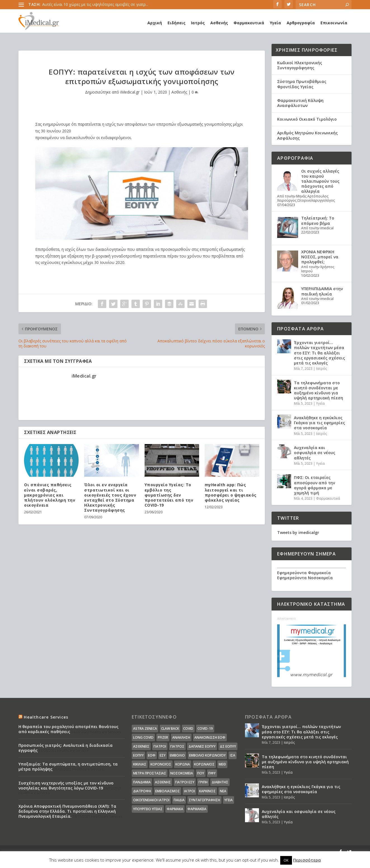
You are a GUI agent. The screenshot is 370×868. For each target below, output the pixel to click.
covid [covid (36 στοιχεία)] (188, 728)
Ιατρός (198, 23)
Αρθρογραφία (301, 23)
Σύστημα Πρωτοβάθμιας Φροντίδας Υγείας (302, 84)
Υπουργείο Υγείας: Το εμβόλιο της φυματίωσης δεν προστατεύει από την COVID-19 (169, 495)
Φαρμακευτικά (249, 23)
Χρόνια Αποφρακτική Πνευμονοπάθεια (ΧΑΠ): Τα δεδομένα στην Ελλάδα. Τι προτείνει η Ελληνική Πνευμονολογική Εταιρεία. (67, 811)
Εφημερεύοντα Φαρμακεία (304, 573)
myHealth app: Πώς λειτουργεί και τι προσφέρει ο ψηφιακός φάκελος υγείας (231, 492)
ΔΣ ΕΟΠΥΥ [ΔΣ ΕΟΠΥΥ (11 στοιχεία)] (228, 746)
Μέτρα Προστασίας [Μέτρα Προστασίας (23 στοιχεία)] (150, 773)
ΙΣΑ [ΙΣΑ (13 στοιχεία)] (233, 755)
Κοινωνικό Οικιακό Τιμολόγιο (307, 119)
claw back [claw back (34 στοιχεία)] (170, 728)
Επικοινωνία (334, 23)
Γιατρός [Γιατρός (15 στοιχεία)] (177, 746)
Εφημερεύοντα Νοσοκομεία (305, 578)
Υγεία (275, 23)
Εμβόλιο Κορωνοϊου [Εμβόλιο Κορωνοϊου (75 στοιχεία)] (207, 755)
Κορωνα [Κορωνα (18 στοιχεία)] (183, 764)
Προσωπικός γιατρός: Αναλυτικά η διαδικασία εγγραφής (66, 748)
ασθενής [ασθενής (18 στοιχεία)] (163, 782)
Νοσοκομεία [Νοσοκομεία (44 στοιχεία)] (182, 773)
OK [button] (286, 860)
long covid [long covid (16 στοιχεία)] (143, 737)
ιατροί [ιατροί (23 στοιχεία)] (189, 791)
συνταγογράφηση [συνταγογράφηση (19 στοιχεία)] (204, 800)
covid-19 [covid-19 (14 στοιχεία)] (205, 728)
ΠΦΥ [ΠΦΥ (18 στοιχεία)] (212, 773)
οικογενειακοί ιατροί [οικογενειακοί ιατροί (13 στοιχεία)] (151, 800)
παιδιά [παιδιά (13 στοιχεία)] (179, 800)
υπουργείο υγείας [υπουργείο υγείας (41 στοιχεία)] (148, 809)
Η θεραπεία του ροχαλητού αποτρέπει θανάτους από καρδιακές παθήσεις (69, 729)
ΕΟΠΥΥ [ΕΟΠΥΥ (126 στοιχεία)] (138, 755)
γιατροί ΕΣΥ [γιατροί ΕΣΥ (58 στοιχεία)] (185, 782)
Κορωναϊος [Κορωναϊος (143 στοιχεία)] (204, 764)
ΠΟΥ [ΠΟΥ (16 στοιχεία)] (201, 773)
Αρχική (155, 23)
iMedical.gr (130, 92)
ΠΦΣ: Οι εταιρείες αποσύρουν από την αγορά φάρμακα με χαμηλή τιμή (314, 485)
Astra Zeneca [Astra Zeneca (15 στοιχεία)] (145, 728)
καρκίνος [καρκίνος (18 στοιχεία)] (207, 791)
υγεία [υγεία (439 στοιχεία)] (228, 800)
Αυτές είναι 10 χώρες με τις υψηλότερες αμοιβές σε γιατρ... (95, 4)
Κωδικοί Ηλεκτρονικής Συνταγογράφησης (300, 65)
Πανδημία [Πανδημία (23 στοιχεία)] (142, 782)
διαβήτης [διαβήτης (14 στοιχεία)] (220, 782)
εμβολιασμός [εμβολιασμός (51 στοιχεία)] (168, 791)
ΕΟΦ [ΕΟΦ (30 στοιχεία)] (152, 755)
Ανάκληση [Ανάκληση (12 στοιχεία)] (181, 737)
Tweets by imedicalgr (298, 532)
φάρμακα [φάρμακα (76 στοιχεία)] (175, 809)
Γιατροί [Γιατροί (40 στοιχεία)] (160, 746)
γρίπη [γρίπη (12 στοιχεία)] (203, 782)
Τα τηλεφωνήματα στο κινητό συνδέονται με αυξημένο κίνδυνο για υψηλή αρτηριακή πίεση (319, 390)
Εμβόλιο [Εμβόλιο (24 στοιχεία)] (177, 755)
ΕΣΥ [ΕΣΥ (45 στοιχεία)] (163, 755)
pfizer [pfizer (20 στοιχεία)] (163, 737)
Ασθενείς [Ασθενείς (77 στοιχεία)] (141, 746)
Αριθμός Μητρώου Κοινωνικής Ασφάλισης (307, 135)
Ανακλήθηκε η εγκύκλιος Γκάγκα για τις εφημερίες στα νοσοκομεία (320, 423)
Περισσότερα (307, 860)
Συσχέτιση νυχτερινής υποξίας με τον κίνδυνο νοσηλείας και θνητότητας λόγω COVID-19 (66, 785)
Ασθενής (219, 23)
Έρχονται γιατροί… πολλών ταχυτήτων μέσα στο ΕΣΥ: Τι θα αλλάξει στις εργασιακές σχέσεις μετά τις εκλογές (320, 353)
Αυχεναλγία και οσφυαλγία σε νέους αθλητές (315, 453)
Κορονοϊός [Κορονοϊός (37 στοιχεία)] (161, 764)
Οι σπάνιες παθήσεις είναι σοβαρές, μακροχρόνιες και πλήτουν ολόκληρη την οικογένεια (50, 495)
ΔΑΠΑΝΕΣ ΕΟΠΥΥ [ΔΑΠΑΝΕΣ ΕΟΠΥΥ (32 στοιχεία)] (202, 746)
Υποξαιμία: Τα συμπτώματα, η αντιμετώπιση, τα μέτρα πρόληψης (68, 766)
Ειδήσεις (176, 23)
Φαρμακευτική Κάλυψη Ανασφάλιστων (300, 103)
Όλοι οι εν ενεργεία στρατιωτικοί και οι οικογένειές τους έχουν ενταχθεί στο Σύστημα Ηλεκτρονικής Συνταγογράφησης (110, 497)
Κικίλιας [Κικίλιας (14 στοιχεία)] (140, 764)
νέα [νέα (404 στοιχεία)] (223, 791)
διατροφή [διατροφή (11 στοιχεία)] (142, 791)
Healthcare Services (46, 717)
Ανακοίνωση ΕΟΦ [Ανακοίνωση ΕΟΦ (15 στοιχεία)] (210, 737)
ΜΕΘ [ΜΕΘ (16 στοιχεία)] (222, 764)
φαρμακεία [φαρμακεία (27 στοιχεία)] (197, 809)
